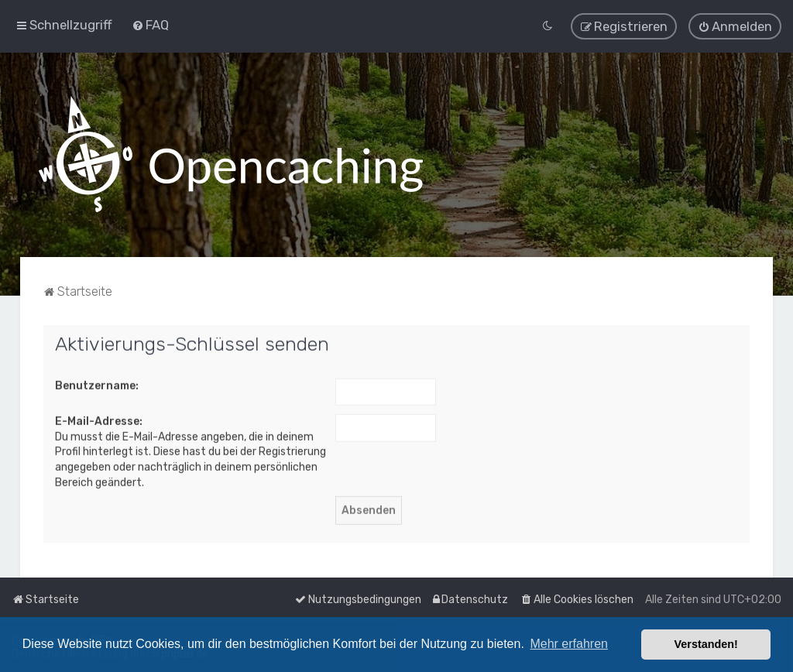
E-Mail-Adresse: (99, 420)
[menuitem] (150, 24)
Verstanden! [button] (706, 644)
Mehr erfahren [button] (569, 644)
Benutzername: (97, 384)
